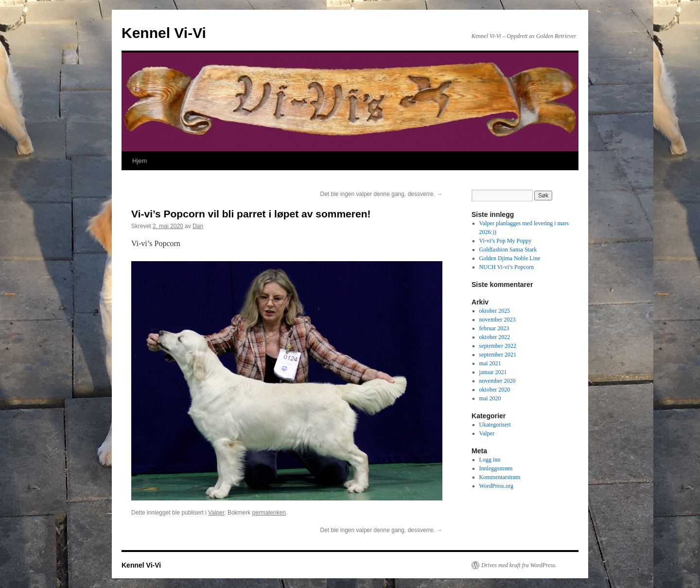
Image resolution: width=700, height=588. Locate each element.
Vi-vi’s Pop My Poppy (506, 241)
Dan (198, 226)
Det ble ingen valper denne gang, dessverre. (382, 194)
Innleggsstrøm (496, 468)
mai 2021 (490, 363)
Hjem (140, 161)
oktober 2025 (495, 311)
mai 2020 (490, 398)
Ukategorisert (495, 425)
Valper (216, 513)
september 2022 (498, 346)
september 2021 (498, 355)
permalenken (269, 513)
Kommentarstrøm (500, 477)
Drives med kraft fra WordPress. (519, 565)
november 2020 (498, 381)
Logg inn (490, 460)
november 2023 (498, 320)
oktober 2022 (495, 337)
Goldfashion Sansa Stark (508, 249)
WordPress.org (496, 486)
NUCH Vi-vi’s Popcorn (507, 267)
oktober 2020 (495, 390)
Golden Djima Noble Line (510, 258)
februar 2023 (494, 328)
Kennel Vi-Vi (164, 33)
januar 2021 (493, 372)
